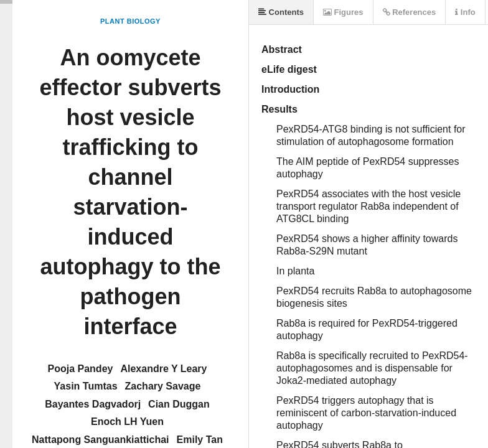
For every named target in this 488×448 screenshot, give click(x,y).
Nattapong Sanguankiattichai (100, 440)
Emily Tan (200, 440)
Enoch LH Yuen (127, 422)
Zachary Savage (163, 386)
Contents (281, 12)
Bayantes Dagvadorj (93, 404)
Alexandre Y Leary (163, 369)
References (410, 12)
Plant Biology (130, 21)
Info (465, 12)
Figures (343, 12)
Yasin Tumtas (86, 386)
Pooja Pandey (81, 369)
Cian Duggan (179, 404)
